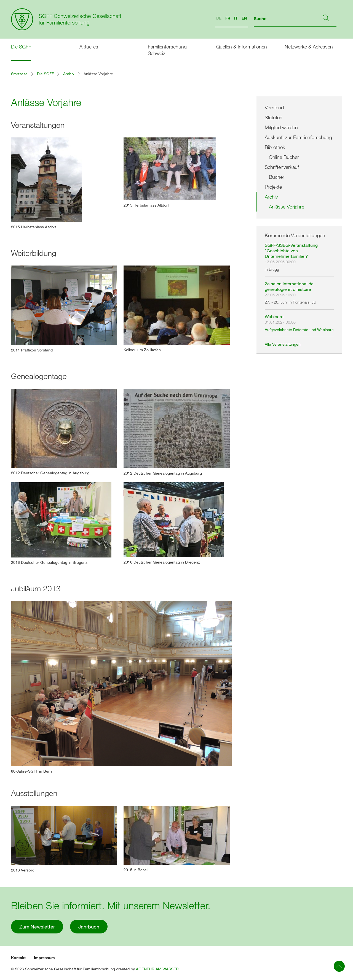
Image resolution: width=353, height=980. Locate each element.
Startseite (19, 74)
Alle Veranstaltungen (283, 344)
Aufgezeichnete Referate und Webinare (299, 330)
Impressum (44, 958)
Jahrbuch (89, 927)
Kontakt (18, 958)
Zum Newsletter (37, 927)
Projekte (273, 187)
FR (228, 18)
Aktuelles (89, 47)
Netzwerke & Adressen (309, 47)
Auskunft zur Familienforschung (298, 137)
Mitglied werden (281, 127)
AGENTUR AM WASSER (157, 969)
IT (236, 18)
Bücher (277, 177)
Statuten (274, 117)
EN (244, 18)
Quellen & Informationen (242, 47)
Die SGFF (21, 47)
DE (219, 18)
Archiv (69, 74)
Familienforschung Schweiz (167, 50)
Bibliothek (275, 147)
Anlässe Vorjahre (287, 207)
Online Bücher (284, 157)
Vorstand (274, 107)
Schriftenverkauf (282, 167)
